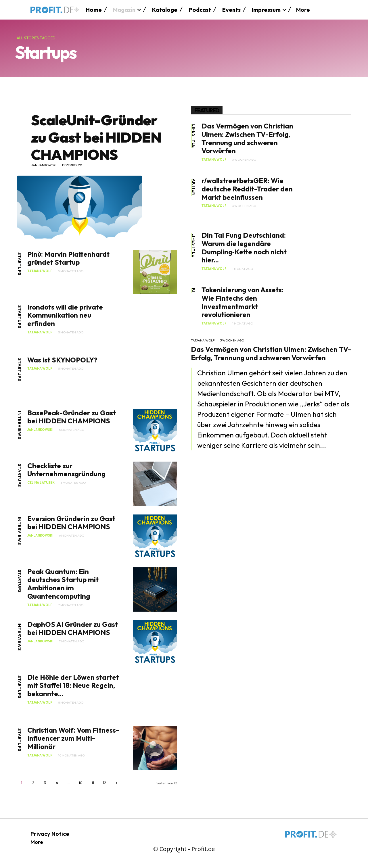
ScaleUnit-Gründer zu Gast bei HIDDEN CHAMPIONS (96, 137)
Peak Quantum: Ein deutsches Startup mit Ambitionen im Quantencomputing (63, 584)
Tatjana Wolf (40, 271)
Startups (19, 265)
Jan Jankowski (44, 165)
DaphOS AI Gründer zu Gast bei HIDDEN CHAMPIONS (73, 628)
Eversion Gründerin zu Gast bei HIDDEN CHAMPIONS (71, 523)
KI (194, 290)
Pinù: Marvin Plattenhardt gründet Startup (68, 258)
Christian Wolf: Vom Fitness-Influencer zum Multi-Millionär (73, 738)
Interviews (19, 426)
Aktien (194, 188)
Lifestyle (194, 137)
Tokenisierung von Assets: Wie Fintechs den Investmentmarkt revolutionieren (243, 302)
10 (81, 783)
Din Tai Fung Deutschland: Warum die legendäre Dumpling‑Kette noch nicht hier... (244, 247)
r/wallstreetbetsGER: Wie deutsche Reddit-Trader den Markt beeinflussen (247, 189)
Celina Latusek (41, 483)
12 (105, 783)
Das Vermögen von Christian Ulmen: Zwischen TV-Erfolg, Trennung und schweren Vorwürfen (247, 138)
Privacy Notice (50, 834)
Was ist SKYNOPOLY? (62, 360)
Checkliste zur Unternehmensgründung (66, 470)
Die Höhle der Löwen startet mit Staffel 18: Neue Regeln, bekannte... (73, 685)
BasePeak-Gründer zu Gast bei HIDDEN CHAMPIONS (72, 417)
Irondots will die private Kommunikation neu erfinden (65, 315)
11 (93, 783)
